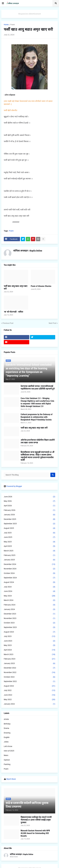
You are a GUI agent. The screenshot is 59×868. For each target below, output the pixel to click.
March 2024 (29, 600)
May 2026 (29, 501)
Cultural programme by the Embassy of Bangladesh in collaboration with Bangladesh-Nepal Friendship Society (37, 417)
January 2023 (29, 664)
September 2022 (29, 681)
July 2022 (29, 690)
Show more (14, 857)
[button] (3, 3)
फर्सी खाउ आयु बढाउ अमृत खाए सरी (16, 287)
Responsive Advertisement (30, 14)
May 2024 (29, 596)
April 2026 (29, 506)
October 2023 (29, 623)
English (7, 737)
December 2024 (29, 564)
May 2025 (29, 542)
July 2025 (29, 533)
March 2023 (29, 655)
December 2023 (29, 614)
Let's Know (8, 746)
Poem (13, 25)
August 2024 (29, 582)
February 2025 (29, 555)
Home (6, 25)
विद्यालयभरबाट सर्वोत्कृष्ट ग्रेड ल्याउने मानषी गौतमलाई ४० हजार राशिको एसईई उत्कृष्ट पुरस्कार (36, 820)
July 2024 (29, 587)
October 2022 (29, 677)
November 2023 (29, 618)
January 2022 (29, 704)
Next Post (53, 323)
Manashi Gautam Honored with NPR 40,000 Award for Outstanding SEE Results (35, 833)
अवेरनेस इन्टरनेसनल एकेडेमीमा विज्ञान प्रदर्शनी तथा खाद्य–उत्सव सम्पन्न (38, 441)
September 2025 (29, 524)
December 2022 (29, 668)
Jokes (6, 742)
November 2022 (29, 672)
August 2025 (29, 528)
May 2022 (29, 700)
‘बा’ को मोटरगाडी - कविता (13, 312)
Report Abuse (11, 779)
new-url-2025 (9, 751)
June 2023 (29, 641)
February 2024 (29, 605)
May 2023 (29, 645)
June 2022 (29, 695)
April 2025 (29, 546)
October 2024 (29, 573)
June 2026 (29, 497)
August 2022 (29, 686)
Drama (6, 728)
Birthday (7, 724)
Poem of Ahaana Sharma (41, 286)
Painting (7, 764)
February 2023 (29, 659)
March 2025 (29, 551)
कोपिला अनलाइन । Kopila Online (28, 251)
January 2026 (29, 515)
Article (6, 719)
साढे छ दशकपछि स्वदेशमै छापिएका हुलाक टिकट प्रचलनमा (27, 805)
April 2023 (29, 650)
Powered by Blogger (13, 486)
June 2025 (29, 537)
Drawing (7, 733)
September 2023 (29, 627)
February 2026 (29, 510)
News (6, 755)
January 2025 (29, 560)
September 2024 (29, 578)
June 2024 (29, 591)
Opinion (7, 760)
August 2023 (29, 632)
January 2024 (29, 609)
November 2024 (29, 569)
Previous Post (8, 323)
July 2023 (29, 636)
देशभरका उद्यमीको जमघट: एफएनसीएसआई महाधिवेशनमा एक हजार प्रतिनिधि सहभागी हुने (38, 387)
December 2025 (29, 519)
